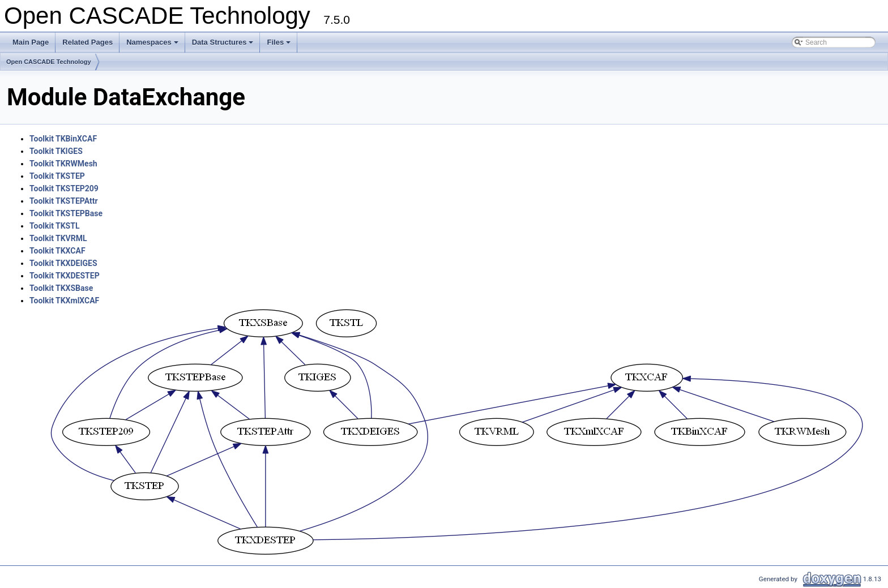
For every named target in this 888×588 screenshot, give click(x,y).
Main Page (31, 42)
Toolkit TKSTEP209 (64, 188)
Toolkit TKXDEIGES (63, 263)
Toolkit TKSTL (54, 226)
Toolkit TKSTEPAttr (64, 201)
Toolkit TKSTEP (57, 176)
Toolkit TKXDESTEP (65, 276)
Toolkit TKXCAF (57, 251)
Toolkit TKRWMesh (63, 164)
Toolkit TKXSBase (61, 288)
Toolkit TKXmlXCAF (64, 301)
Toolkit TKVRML (58, 238)
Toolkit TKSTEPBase (66, 213)
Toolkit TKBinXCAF (63, 139)
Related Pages (87, 42)
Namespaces (153, 45)
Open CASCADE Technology (49, 62)
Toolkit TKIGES (56, 151)
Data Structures (224, 45)
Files (279, 45)
